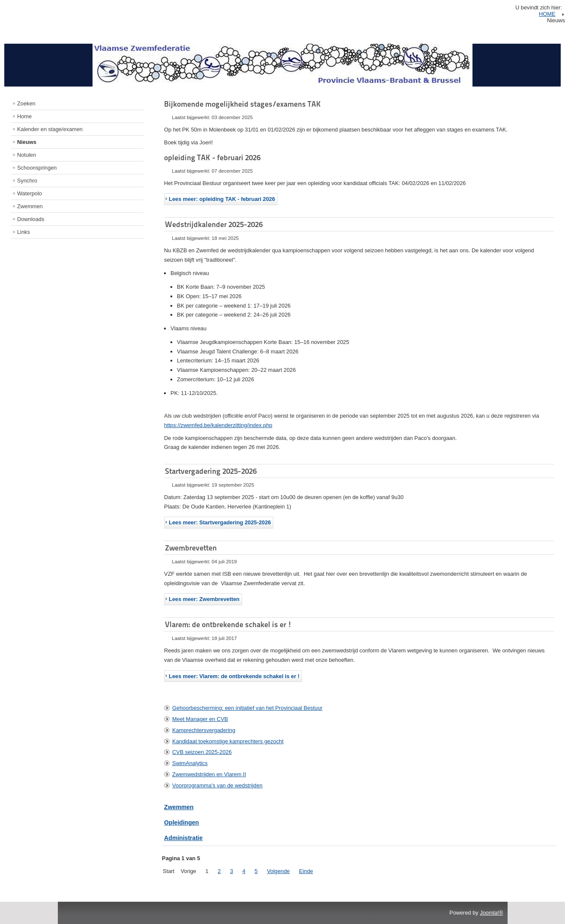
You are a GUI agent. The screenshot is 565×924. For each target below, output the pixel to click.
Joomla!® (491, 913)
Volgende (278, 871)
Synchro (27, 181)
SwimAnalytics (190, 763)
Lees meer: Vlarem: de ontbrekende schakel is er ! (234, 676)
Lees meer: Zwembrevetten (204, 599)
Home (24, 116)
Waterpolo (30, 193)
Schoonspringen (37, 168)
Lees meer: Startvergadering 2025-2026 (220, 522)
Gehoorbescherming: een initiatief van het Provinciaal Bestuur (247, 708)
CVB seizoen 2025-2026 (202, 752)
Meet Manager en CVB (200, 719)
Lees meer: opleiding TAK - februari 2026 (222, 199)
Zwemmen (30, 206)
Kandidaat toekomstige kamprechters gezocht (228, 741)
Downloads (31, 219)
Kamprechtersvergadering (204, 730)
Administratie (183, 838)
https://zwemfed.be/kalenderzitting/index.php (218, 425)
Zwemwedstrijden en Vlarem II (209, 774)
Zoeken (26, 103)
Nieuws (27, 142)
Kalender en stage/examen (50, 129)
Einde (306, 871)
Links (24, 232)
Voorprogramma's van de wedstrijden (217, 785)
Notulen (27, 155)
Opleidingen (181, 822)
